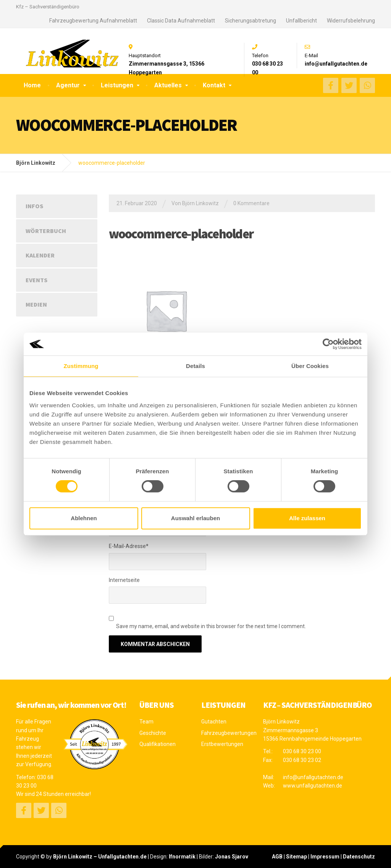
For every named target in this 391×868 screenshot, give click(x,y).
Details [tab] (195, 366)
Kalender (40, 255)
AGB (277, 857)
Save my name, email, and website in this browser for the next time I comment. (211, 626)
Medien (36, 304)
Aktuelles (168, 85)
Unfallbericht (301, 21)
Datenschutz (359, 857)
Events (36, 280)
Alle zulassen (307, 518)
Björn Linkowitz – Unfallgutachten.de (100, 857)
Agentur (68, 85)
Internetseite (124, 580)
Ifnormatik (182, 857)
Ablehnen (84, 518)
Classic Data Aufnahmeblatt (181, 21)
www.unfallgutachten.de (313, 786)
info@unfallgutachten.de (313, 777)
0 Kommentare (251, 203)
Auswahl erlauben (195, 518)
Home (32, 85)
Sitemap (296, 857)
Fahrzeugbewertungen (226, 733)
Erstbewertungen (222, 744)
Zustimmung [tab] (81, 366)
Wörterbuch (46, 231)
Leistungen (117, 85)
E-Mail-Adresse (129, 546)
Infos (34, 206)
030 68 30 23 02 (302, 760)
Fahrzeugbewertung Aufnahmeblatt (93, 21)
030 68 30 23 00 (302, 751)
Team (146, 722)
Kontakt (214, 85)
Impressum (325, 857)
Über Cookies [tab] (310, 366)
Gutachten (214, 722)
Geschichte (153, 733)
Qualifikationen (158, 744)
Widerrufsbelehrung (351, 21)
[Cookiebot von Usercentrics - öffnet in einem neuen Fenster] (328, 344)
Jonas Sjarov (232, 857)
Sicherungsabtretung (250, 21)
